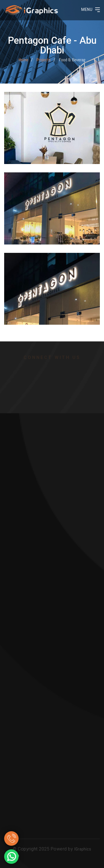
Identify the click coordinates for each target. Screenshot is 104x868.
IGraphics (83, 849)
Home (23, 60)
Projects (44, 60)
